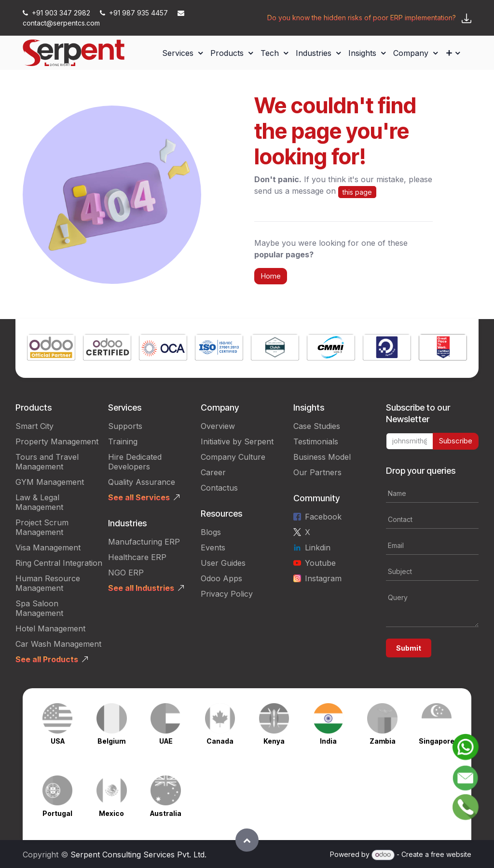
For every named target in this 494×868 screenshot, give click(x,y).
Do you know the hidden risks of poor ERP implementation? (362, 18)
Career (213, 472)
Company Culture (233, 457)
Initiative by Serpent (237, 441)
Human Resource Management (48, 583)
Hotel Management (50, 628)
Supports (125, 426)
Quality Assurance (142, 482)
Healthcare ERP (137, 557)
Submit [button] (409, 648)
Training (123, 441)
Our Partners (317, 472)
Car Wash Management (58, 644)
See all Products (47, 659)
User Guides (223, 563)
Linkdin (318, 548)
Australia (166, 813)
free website (451, 854)
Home (271, 276)
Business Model (322, 457)
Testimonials (316, 441)
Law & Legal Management (39, 502)
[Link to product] (51, 348)
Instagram (323, 578)
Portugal (57, 813)
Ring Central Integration (59, 563)
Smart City (34, 426)
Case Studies (317, 426)
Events (213, 548)
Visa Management (48, 548)
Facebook (323, 517)
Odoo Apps (221, 578)
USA (58, 741)
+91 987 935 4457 (135, 13)
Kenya (274, 741)
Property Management (57, 441)
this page (357, 192)
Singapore (437, 741)
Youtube (320, 563)
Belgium (111, 741)
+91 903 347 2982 (57, 13)
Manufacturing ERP (144, 542)
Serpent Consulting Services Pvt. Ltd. (138, 855)
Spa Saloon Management (39, 608)
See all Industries (141, 588)
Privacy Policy (227, 594)
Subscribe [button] (456, 441)
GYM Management (50, 482)
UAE (166, 741)
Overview (218, 426)
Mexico (111, 813)
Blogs (211, 532)
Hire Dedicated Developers (135, 462)
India (328, 741)
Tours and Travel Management (47, 462)
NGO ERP (126, 573)
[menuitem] (182, 53)
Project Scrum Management (42, 527)
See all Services (139, 497)
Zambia (383, 741)
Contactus (219, 488)
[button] (247, 840)
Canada (220, 741)
